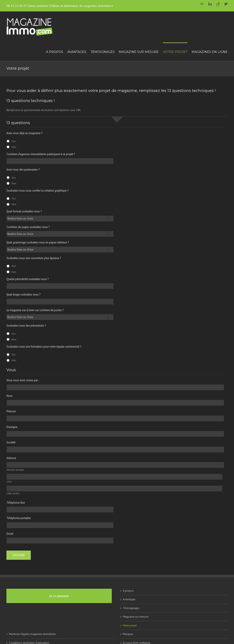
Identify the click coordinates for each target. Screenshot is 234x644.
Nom (11, 396)
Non (14, 147)
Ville (9, 482)
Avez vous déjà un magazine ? (26, 133)
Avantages (129, 599)
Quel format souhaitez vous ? (25, 212)
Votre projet (130, 625)
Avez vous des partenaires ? (24, 170)
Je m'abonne (59, 595)
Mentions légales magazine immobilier (32, 633)
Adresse (13, 458)
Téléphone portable (20, 518)
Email (11, 534)
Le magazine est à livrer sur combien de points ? (36, 310)
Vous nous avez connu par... (25, 380)
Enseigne (13, 427)
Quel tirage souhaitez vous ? (25, 295)
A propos (128, 590)
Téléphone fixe (16, 503)
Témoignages (131, 607)
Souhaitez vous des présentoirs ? (27, 326)
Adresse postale (15, 470)
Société (12, 443)
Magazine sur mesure (136, 616)
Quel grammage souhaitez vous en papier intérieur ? (39, 243)
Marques (128, 633)
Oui (14, 141)
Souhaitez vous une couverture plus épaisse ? (35, 258)
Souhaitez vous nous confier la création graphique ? (39, 191)
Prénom (13, 411)
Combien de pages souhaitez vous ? (29, 227)
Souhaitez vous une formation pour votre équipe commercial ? (45, 347)
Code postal (13, 493)
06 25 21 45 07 (17, 6)
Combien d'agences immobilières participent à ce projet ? (42, 154)
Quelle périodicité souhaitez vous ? (29, 279)
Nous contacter (39, 6)
